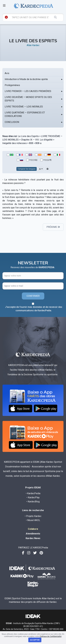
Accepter (35, 640)
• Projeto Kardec (33, 516)
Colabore (33, 529)
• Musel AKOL (33, 520)
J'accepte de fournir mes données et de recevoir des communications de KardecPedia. (34, 309)
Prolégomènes (12, 85)
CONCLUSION (12, 122)
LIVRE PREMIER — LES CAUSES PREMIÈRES (28, 91)
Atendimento (33, 534)
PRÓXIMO (53, 227)
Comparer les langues (27, 169)
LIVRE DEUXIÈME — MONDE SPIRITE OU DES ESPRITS (28, 99)
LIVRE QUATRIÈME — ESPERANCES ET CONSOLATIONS (25, 114)
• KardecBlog (33, 502)
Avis (7, 73)
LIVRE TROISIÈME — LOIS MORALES (24, 107)
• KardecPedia (33, 493)
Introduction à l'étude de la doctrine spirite (26, 79)
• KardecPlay (33, 497)
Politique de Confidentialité (51, 636)
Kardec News (33, 538)
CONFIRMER (33, 296)
